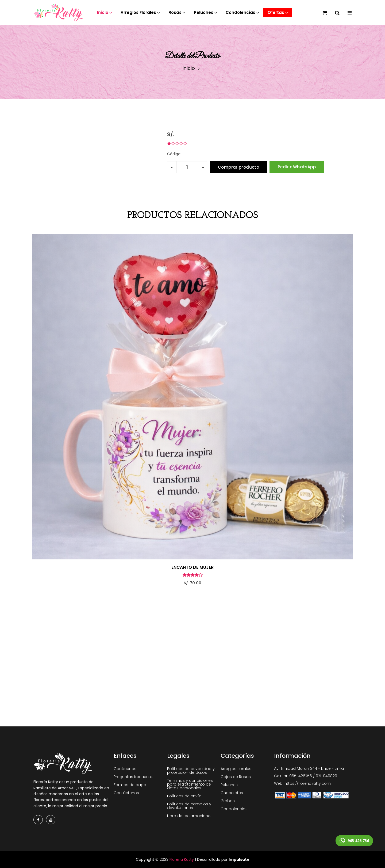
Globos (228, 801)
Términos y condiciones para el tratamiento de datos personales (190, 784)
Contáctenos (126, 793)
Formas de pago (130, 785)
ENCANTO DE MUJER (192, 567)
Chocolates (232, 793)
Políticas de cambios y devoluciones (189, 806)
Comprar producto (238, 167)
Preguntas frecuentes (134, 777)
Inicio (189, 68)
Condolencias (234, 809)
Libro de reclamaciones (190, 816)
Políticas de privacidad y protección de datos (191, 771)
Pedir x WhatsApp (297, 167)
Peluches (229, 785)
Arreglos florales (236, 769)
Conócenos (125, 769)
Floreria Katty (182, 859)
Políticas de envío (184, 796)
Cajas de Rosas (236, 777)
